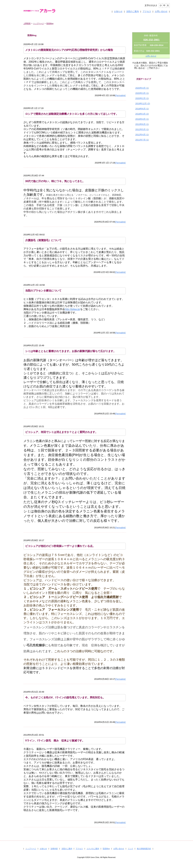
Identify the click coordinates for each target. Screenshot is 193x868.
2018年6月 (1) (142, 109)
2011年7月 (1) (142, 140)
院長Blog (50, 23)
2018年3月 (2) (142, 114)
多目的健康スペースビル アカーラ (42, 11)
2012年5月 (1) (142, 129)
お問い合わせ (161, 11)
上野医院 (27, 23)
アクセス (147, 11)
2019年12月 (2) (143, 104)
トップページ (39, 23)
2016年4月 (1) (142, 119)
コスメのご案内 (93, 849)
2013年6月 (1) (142, 124)
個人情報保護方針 (144, 849)
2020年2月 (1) (142, 98)
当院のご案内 (132, 11)
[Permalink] (120, 95)
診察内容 (54, 849)
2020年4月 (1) (142, 88)
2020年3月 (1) (142, 93)
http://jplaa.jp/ (73, 309)
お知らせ (118, 11)
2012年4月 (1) (142, 135)
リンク (130, 849)
